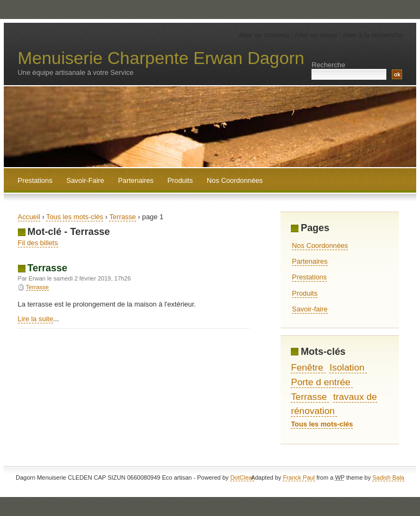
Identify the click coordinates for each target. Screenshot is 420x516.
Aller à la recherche (372, 35)
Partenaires (310, 261)
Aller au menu (316, 35)
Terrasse (122, 217)
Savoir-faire (310, 309)
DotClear (242, 477)
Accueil (29, 217)
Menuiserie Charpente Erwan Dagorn (161, 58)
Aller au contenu (264, 35)
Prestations (309, 277)
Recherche (328, 65)
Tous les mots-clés (75, 217)
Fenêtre (307, 367)
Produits (305, 293)
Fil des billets (38, 243)
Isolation (347, 367)
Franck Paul (299, 477)
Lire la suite (36, 319)
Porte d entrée (320, 382)
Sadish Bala (388, 477)
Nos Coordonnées (320, 246)
